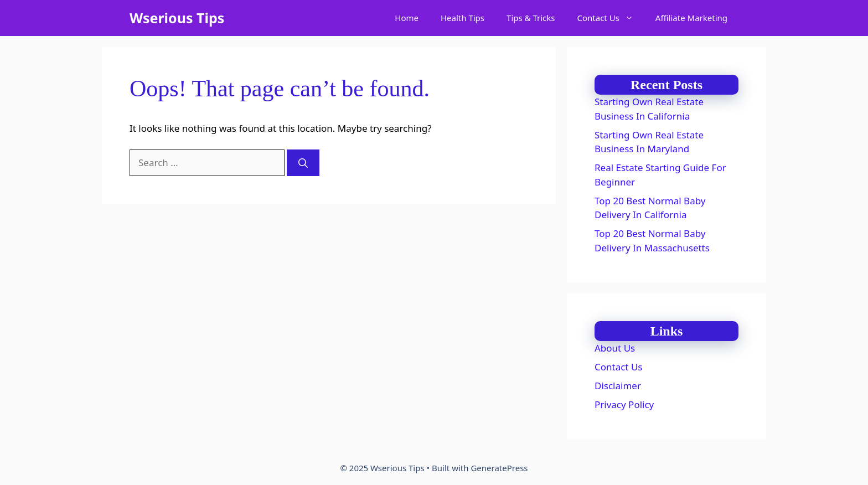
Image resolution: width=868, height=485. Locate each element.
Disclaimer (618, 386)
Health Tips (463, 18)
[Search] (303, 163)
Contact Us (611, 18)
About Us (615, 348)
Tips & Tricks (531, 18)
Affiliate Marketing (691, 18)
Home (407, 18)
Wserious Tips (177, 18)
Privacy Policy (624, 404)
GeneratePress (499, 468)
